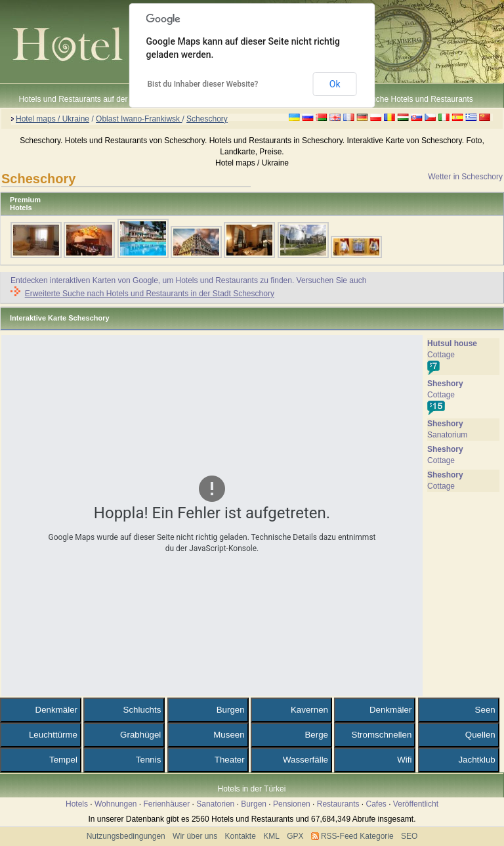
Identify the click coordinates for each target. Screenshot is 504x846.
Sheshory (445, 384)
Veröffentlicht (416, 804)
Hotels (77, 804)
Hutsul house (452, 344)
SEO (409, 836)
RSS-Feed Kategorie (357, 836)
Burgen (254, 804)
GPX (295, 836)
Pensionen (292, 804)
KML (271, 836)
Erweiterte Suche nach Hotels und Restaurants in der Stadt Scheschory (150, 294)
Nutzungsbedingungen (126, 836)
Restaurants (338, 804)
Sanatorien (215, 804)
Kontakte (240, 836)
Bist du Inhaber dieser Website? (203, 84)
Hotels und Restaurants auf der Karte (83, 99)
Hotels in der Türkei (252, 789)
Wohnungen (116, 804)
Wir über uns (195, 836)
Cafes (376, 804)
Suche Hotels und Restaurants (420, 99)
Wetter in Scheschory (465, 177)
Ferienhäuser (167, 804)
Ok (335, 84)
